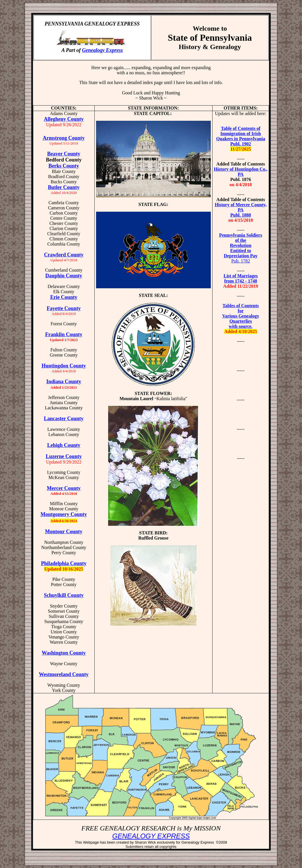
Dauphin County (64, 276)
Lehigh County (64, 445)
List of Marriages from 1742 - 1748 (240, 278)
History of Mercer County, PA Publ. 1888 (241, 210)
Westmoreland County (64, 674)
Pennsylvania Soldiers (241, 235)
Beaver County (64, 154)
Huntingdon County (64, 366)
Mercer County (64, 488)
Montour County (64, 532)
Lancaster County (64, 419)
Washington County (64, 653)
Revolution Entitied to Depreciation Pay (240, 251)
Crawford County (64, 255)
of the (241, 240)
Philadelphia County (64, 563)
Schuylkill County (64, 595)
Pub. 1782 (241, 261)
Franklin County (64, 334)
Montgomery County (64, 514)
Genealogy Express (103, 50)
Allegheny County (64, 119)
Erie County (64, 297)
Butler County (64, 187)
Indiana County (64, 382)
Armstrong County (64, 138)
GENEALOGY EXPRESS (151, 836)
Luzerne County (64, 456)
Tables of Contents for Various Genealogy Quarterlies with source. (241, 316)
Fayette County (64, 308)
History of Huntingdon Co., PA (240, 172)
